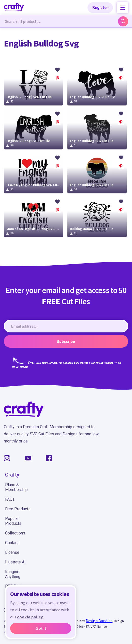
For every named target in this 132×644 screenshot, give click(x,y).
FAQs (10, 499)
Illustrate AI (15, 562)
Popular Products (13, 521)
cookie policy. (30, 617)
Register (100, 7)
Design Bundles (99, 621)
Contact (12, 543)
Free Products (18, 509)
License (12, 552)
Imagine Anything (13, 574)
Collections (15, 533)
